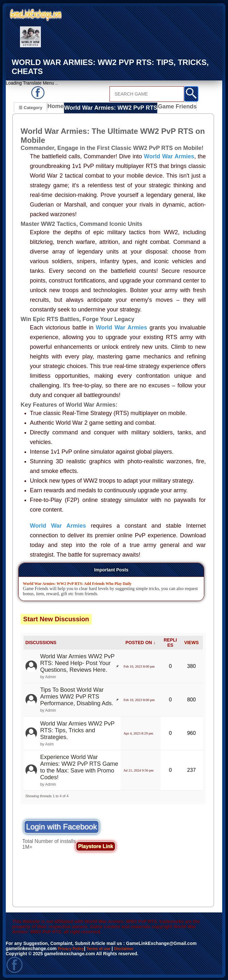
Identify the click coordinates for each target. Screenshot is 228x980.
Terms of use (105, 948)
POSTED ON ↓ (141, 642)
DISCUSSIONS (41, 642)
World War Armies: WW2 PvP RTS (106, 108)
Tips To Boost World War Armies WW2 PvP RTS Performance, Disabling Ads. (77, 696)
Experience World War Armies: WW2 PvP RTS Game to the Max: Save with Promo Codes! (79, 766)
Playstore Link (95, 846)
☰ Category (30, 107)
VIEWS (191, 642)
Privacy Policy (73, 948)
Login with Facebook (62, 826)
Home (57, 108)
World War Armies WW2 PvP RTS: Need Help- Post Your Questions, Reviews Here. (77, 662)
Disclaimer (134, 948)
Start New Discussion (56, 618)
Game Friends (165, 108)
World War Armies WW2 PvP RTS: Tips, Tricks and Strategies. (77, 729)
